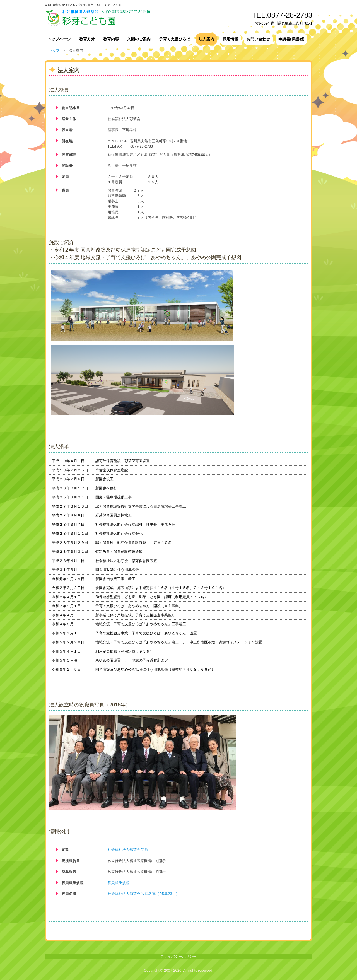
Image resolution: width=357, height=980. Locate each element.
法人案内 (206, 39)
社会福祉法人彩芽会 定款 (128, 850)
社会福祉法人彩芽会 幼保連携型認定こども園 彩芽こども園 (137, 17)
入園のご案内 (139, 39)
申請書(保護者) (291, 39)
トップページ (59, 39)
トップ (54, 50)
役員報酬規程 (119, 883)
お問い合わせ (258, 39)
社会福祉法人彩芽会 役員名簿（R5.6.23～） (143, 894)
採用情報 (230, 39)
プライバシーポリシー (178, 956)
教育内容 (111, 39)
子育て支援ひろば (175, 39)
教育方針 (87, 39)
